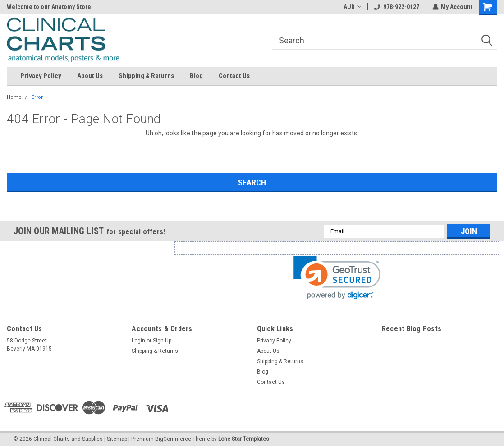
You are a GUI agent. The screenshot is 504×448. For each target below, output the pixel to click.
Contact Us (234, 76)
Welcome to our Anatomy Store (49, 7)
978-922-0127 (396, 7)
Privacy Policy (41, 76)
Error (37, 97)
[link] (337, 278)
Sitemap (117, 439)
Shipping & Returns (146, 76)
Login (138, 341)
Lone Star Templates (244, 439)
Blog (196, 76)
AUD (352, 7)
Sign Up (162, 341)
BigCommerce (173, 439)
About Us (90, 76)
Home (14, 97)
